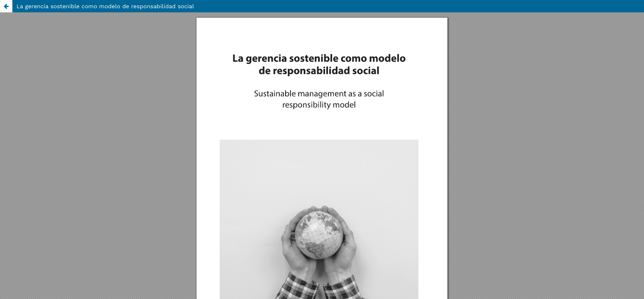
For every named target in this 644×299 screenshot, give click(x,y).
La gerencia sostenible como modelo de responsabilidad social (105, 6)
